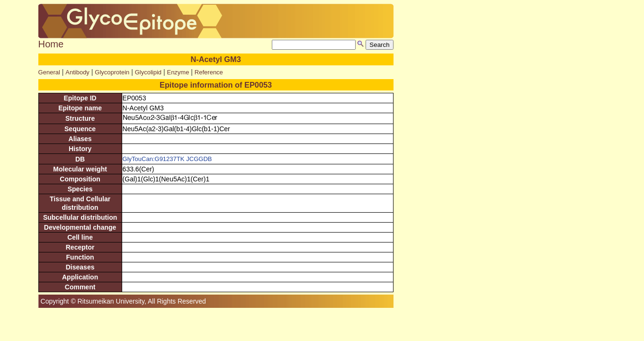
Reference (209, 72)
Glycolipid (148, 72)
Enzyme (178, 72)
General (49, 72)
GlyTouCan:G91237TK (154, 159)
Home (51, 44)
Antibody (77, 72)
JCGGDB (199, 159)
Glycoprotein (112, 72)
